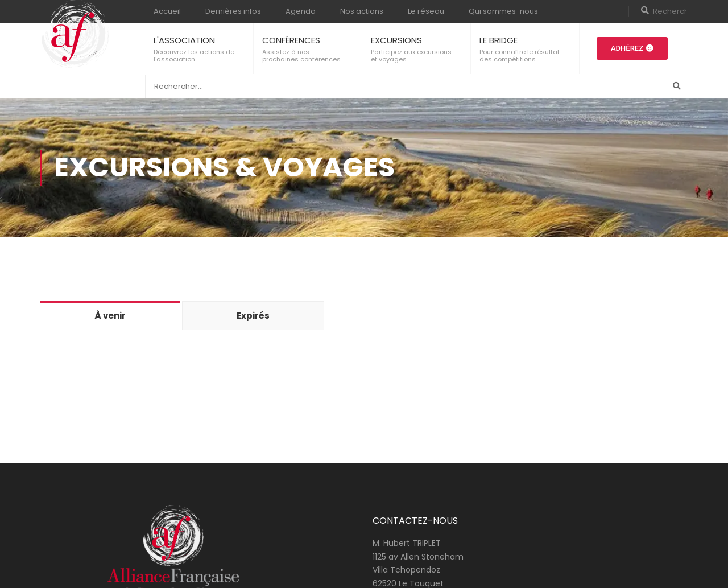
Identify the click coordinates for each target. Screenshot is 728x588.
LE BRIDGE (499, 40)
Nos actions (362, 11)
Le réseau (426, 11)
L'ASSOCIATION (184, 40)
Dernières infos (233, 11)
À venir (110, 316)
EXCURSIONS (396, 40)
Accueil (167, 11)
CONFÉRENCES (291, 40)
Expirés (253, 316)
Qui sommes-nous (503, 11)
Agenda (301, 11)
